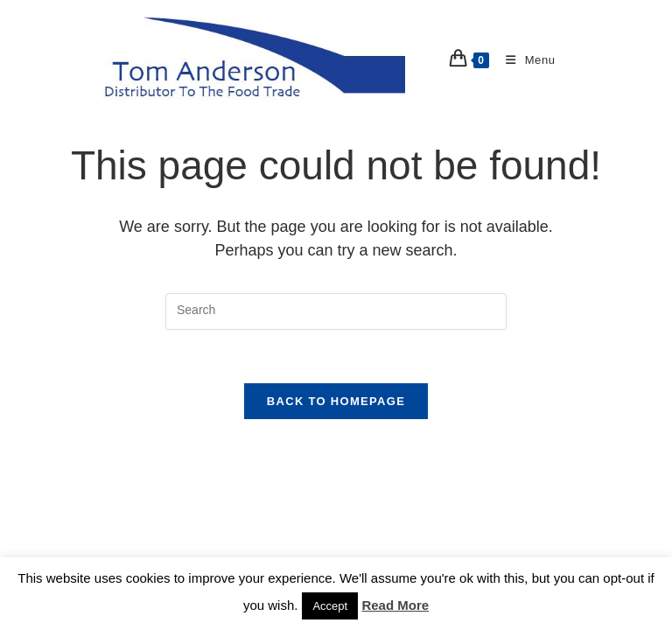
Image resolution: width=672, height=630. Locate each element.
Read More (395, 605)
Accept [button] (330, 606)
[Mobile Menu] (524, 60)
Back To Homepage (336, 401)
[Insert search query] (336, 311)
